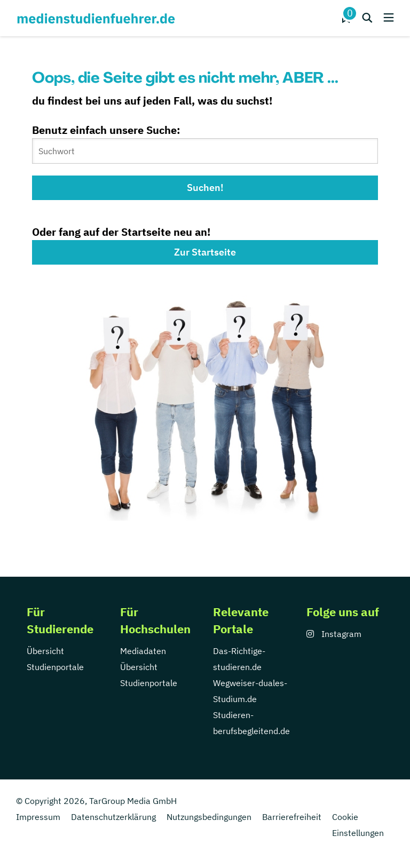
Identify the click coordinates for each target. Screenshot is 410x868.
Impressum (38, 817)
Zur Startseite (205, 252)
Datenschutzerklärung (113, 817)
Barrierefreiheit (292, 817)
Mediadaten (143, 651)
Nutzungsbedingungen (209, 817)
